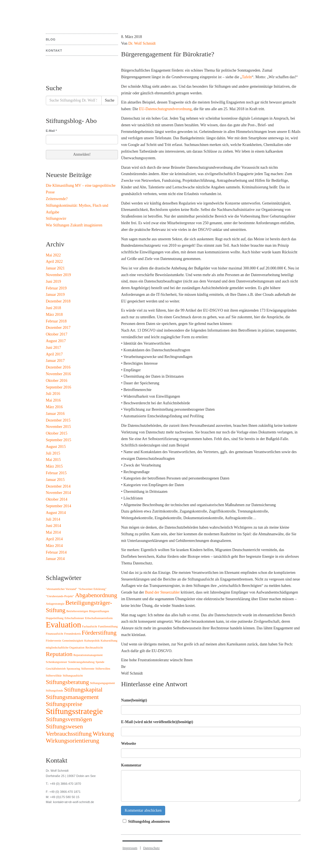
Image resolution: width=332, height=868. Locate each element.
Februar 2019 (56, 288)
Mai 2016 (53, 400)
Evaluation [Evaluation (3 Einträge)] (63, 625)
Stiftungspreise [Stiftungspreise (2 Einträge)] (64, 704)
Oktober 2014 (56, 499)
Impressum (130, 848)
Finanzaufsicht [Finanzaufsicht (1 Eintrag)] (55, 634)
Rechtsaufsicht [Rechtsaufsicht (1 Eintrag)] (94, 648)
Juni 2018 (53, 308)
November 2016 (58, 374)
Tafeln (247, 77)
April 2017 (54, 354)
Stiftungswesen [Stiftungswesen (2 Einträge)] (64, 726)
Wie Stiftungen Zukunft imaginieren (74, 225)
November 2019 (58, 275)
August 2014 (56, 513)
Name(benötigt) (134, 700)
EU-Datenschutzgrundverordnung (165, 109)
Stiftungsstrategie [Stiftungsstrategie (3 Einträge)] (74, 711)
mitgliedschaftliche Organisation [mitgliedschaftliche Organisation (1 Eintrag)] (65, 648)
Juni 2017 (53, 348)
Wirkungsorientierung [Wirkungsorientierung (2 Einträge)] (72, 741)
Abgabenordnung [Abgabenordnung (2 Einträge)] (96, 595)
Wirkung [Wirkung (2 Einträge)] (103, 734)
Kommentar (131, 765)
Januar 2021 (55, 268)
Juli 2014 (53, 519)
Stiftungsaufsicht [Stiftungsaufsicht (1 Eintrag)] (73, 676)
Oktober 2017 (56, 334)
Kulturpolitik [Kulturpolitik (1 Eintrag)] (92, 641)
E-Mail (51, 131)
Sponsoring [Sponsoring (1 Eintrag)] (73, 669)
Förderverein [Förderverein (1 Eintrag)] (53, 641)
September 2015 (58, 440)
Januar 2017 (55, 361)
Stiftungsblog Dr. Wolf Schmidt (66, 14)
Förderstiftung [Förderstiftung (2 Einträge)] (99, 633)
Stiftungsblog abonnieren (145, 821)
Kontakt (54, 51)
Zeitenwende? (57, 199)
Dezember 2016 (58, 367)
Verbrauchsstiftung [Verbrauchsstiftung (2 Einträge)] (69, 734)
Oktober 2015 (56, 433)
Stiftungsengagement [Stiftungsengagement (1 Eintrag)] (102, 683)
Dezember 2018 (58, 301)
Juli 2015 (53, 453)
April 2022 (54, 262)
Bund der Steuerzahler (162, 592)
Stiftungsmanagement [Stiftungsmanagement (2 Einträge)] (72, 697)
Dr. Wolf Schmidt (142, 43)
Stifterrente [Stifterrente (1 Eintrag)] (88, 669)
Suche (110, 100)
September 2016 (58, 387)
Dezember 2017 (58, 328)
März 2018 (54, 315)
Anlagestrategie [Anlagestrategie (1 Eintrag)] (55, 604)
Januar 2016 (55, 414)
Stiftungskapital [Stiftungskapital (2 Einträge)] (83, 690)
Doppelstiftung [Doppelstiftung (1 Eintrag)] (55, 618)
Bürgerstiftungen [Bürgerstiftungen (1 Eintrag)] (99, 611)
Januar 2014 (55, 559)
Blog (51, 39)
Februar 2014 (56, 552)
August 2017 (56, 341)
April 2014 (54, 539)
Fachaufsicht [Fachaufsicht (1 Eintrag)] (90, 626)
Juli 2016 (53, 394)
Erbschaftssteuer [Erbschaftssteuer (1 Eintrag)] (74, 618)
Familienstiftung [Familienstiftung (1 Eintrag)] (108, 626)
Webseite (129, 744)
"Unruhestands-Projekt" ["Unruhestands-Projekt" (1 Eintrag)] (60, 596)
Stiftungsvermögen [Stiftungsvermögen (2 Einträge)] (69, 719)
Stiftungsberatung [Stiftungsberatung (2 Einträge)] (67, 682)
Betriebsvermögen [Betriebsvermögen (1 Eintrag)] (77, 611)
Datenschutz (151, 848)
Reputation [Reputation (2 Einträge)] (59, 654)
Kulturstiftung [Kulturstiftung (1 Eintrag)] (109, 641)
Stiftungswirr (56, 219)
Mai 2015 (53, 460)
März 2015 (54, 466)
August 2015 (56, 447)
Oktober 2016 (56, 381)
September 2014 (58, 506)
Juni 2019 (53, 282)
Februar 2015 (56, 473)
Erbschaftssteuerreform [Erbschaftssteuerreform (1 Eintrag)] (99, 618)
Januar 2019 (55, 295)
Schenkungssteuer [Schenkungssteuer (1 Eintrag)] (56, 662)
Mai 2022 (53, 255)
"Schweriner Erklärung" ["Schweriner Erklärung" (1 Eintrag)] (92, 589)
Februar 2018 (56, 321)
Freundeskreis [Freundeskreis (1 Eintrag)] (72, 634)
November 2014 (58, 493)
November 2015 (58, 427)
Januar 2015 (55, 480)
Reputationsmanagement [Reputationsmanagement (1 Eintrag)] (88, 655)
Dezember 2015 (58, 420)
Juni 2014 (53, 526)
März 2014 (54, 546)
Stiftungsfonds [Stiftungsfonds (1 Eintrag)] (54, 691)
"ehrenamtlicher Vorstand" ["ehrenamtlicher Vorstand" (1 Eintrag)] (61, 589)
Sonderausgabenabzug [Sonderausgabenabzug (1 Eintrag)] (81, 662)
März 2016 (54, 407)
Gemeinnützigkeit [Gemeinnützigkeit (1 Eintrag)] (73, 641)
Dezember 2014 (58, 486)
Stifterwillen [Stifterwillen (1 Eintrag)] (103, 669)
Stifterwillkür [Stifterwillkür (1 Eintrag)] (54, 676)
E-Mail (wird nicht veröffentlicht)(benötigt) (157, 722)
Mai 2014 (53, 532)
